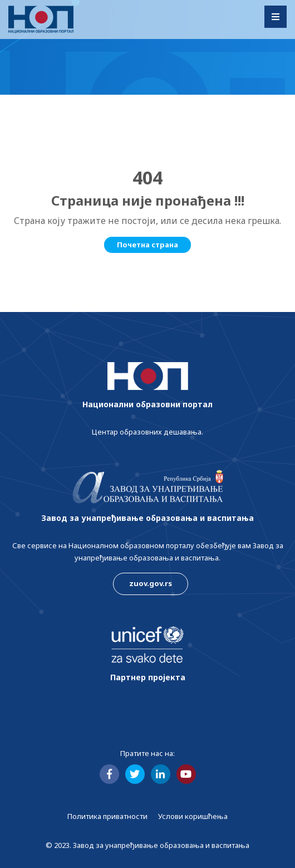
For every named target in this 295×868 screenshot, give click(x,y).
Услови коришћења (193, 816)
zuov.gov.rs (151, 583)
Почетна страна (147, 245)
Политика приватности (107, 816)
